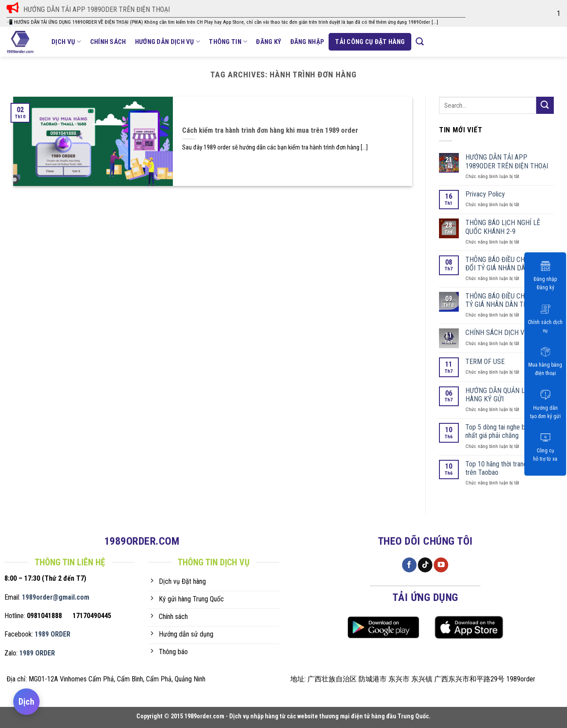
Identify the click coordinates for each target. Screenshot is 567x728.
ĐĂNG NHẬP (307, 42)
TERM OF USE (485, 362)
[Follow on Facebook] (409, 565)
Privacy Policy (485, 194)
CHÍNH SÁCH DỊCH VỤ (497, 333)
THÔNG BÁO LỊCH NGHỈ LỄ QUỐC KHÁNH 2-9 (503, 227)
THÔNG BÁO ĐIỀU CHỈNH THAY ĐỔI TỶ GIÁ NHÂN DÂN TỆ (509, 264)
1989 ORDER (53, 634)
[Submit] (545, 105)
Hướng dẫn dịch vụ (168, 42)
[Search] (420, 42)
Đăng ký (269, 42)
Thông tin (228, 42)
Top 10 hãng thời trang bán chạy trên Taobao (509, 468)
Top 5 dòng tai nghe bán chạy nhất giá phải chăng (506, 431)
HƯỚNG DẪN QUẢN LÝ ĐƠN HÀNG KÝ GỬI (504, 395)
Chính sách (108, 42)
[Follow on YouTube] (441, 565)
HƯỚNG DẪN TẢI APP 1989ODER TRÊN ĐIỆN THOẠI (507, 161)
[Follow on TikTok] (425, 565)
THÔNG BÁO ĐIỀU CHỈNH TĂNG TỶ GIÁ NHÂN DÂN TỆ (509, 300)
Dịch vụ (66, 42)
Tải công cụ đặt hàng (370, 42)
